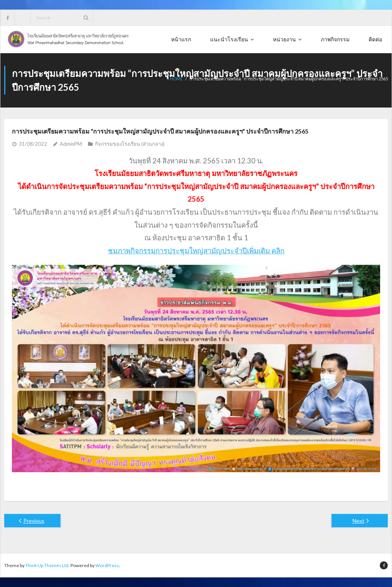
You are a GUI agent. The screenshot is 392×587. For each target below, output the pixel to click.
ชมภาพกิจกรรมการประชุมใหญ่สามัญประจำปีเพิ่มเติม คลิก (196, 251)
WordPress (107, 565)
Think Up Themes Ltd (47, 565)
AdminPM (71, 144)
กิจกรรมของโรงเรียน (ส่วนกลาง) (130, 144)
